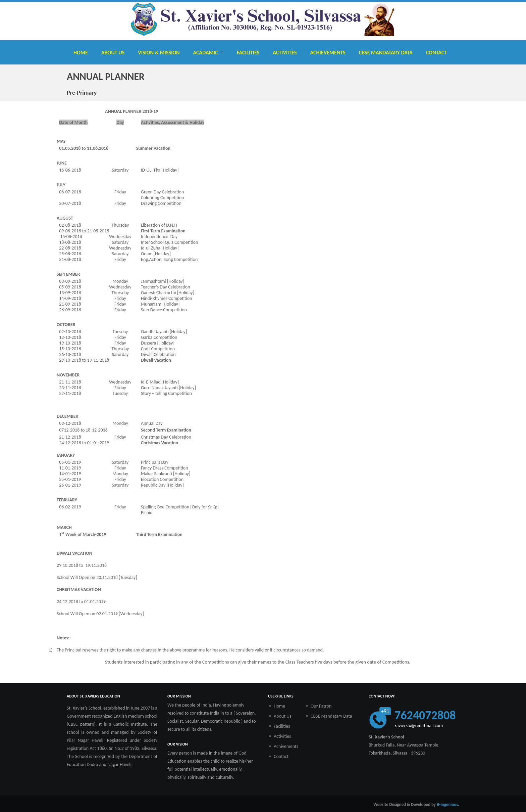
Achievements (328, 53)
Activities (285, 53)
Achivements (286, 746)
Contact (436, 53)
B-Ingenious (448, 804)
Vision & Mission (159, 53)
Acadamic (208, 53)
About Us (113, 53)
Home (81, 53)
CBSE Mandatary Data (386, 53)
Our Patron (321, 706)
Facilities (248, 53)
